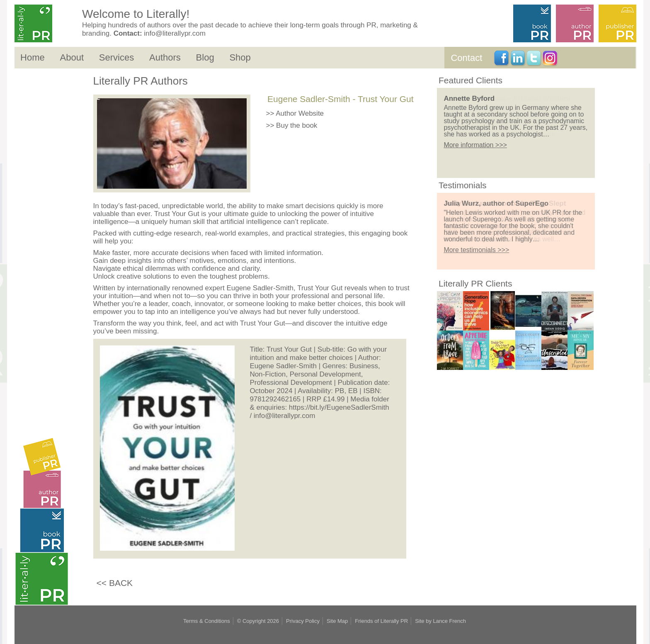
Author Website (300, 113)
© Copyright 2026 (258, 621)
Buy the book (297, 125)
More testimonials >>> (476, 250)
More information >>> (475, 145)
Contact (466, 58)
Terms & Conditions (207, 621)
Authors (165, 57)
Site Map (337, 621)
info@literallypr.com (175, 33)
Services (116, 57)
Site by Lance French (440, 621)
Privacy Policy (303, 621)
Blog (205, 57)
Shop (240, 57)
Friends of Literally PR (381, 621)
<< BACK (115, 583)
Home (33, 57)
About (72, 57)
